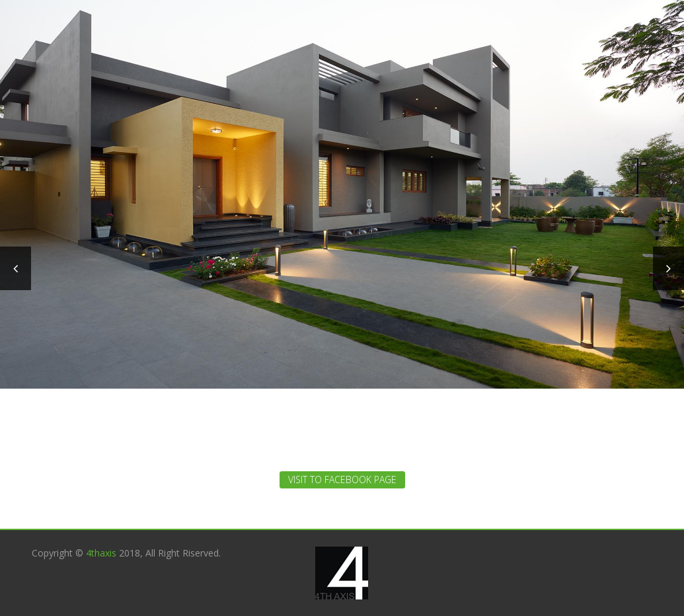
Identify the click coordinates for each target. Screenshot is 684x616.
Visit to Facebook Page (342, 480)
